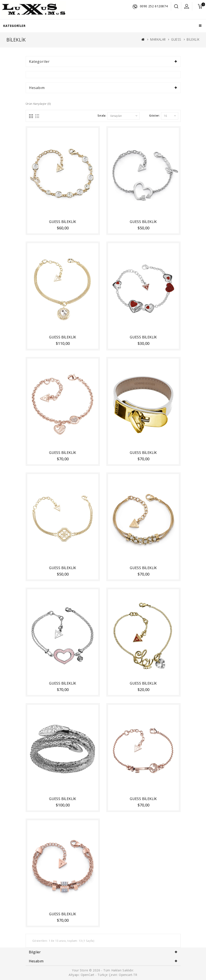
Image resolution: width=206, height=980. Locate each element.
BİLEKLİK (193, 40)
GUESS (176, 40)
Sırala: (102, 115)
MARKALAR (158, 40)
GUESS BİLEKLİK (63, 222)
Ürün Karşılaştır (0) (38, 104)
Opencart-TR (128, 975)
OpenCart (88, 975)
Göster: (154, 115)
